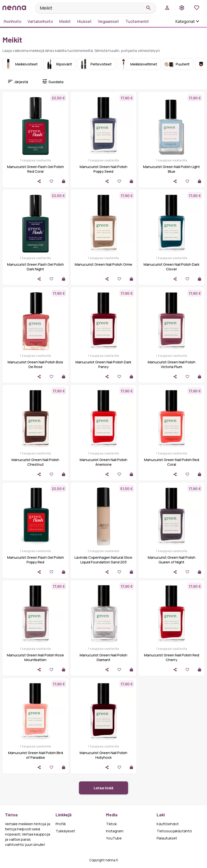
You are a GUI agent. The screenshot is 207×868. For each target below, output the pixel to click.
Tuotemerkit (137, 21)
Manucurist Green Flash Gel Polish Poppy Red (36, 560)
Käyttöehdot (168, 824)
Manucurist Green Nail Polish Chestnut (35, 462)
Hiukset (84, 21)
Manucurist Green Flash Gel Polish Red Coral (36, 169)
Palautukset (167, 838)
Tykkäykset (65, 831)
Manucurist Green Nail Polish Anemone (103, 462)
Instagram (115, 831)
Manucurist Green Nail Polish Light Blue (171, 169)
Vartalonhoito (40, 21)
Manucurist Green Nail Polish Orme (103, 264)
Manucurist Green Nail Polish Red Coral (172, 462)
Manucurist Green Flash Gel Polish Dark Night (36, 267)
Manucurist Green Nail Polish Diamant (103, 657)
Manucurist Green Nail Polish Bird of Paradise (36, 755)
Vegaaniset (108, 21)
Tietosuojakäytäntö (174, 831)
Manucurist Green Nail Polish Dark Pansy (103, 364)
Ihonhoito (13, 21)
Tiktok (111, 824)
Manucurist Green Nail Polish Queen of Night (172, 560)
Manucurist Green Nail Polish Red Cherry (172, 657)
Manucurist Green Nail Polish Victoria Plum (172, 364)
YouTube (114, 838)
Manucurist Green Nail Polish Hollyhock (103, 755)
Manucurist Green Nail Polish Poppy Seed (103, 169)
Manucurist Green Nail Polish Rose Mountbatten (35, 657)
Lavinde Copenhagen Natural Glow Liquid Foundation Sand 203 (103, 560)
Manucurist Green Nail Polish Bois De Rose (35, 364)
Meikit (65, 21)
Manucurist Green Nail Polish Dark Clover (171, 267)
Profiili (61, 824)
